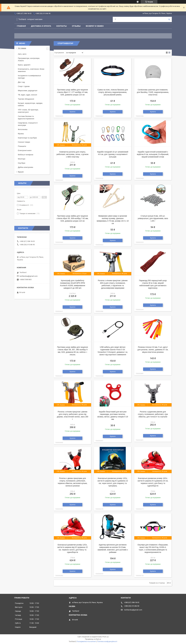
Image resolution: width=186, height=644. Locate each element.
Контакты (61, 26)
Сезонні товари (24, 142)
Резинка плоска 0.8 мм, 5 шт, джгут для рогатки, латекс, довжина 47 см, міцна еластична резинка (153, 350)
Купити (73, 112)
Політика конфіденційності (107, 642)
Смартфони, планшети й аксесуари (28, 124)
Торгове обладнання (26, 99)
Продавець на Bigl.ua (93, 639)
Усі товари (22, 48)
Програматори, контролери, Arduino (29, 59)
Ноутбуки (22, 163)
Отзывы (76, 26)
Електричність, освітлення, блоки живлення (31, 70)
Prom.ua (106, 637)
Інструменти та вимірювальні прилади (29, 77)
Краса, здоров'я (24, 65)
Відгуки (21, 172)
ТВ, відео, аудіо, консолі (27, 95)
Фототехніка (23, 129)
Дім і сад (21, 82)
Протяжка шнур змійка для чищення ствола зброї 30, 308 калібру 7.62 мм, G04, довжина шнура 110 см (73, 218)
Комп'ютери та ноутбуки (27, 138)
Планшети (22, 146)
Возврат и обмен (95, 26)
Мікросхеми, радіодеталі (28, 91)
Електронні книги (25, 150)
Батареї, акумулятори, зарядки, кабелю (30, 104)
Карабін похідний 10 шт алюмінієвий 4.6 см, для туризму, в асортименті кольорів (113, 154)
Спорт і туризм (24, 86)
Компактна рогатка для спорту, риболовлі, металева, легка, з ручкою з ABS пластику (73, 154)
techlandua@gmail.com (29, 276)
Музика (21, 134)
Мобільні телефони (26, 155)
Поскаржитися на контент (86, 642)
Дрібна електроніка (26, 167)
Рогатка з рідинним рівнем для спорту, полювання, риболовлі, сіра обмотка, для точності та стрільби (153, 414)
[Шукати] (169, 19)
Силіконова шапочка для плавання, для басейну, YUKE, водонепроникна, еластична (153, 92)
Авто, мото (22, 54)
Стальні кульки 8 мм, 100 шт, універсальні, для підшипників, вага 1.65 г (153, 218)
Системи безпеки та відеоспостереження (26, 117)
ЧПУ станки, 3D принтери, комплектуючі (28, 111)
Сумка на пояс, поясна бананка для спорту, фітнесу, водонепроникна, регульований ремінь (113, 92)
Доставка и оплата (41, 26)
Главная (21, 26)
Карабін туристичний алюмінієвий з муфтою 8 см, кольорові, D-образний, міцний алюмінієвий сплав (153, 154)
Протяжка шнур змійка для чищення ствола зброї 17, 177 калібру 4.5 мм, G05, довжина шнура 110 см (73, 92)
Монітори (22, 159)
